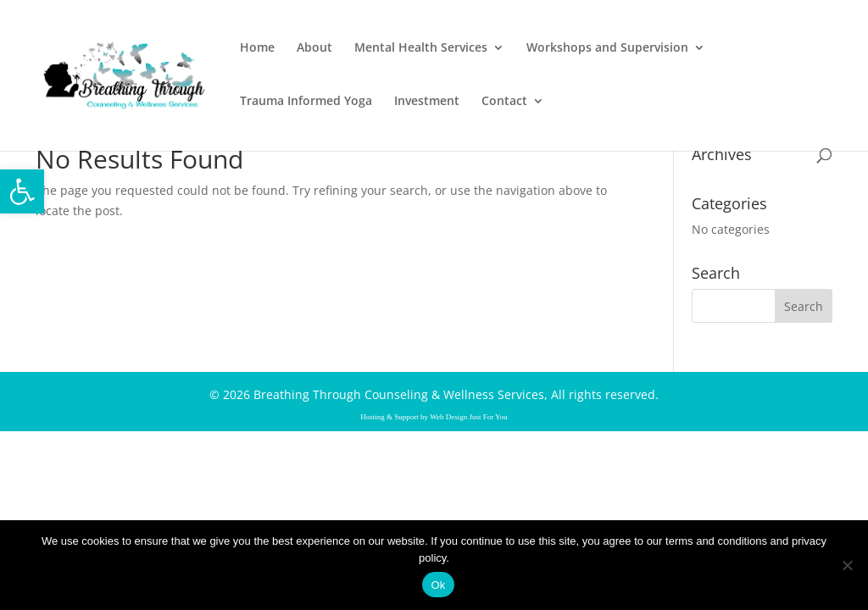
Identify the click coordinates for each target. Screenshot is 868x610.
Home (257, 48)
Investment (427, 102)
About (314, 48)
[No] (847, 565)
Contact (504, 102)
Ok (438, 585)
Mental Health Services (421, 48)
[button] (22, 191)
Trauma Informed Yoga (306, 102)
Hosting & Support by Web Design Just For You (434, 417)
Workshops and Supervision (607, 48)
